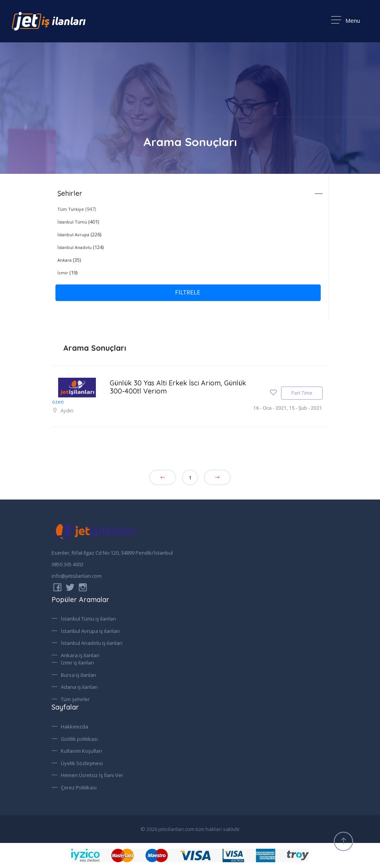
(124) (80, 247)
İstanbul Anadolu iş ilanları (92, 643)
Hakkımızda (74, 727)
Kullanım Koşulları (81, 751)
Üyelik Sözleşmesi (82, 763)
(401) (78, 222)
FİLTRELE (188, 293)
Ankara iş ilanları (80, 655)
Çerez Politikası (79, 787)
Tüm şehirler (75, 699)
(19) (67, 273)
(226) (79, 234)
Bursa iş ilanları (79, 675)
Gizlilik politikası (79, 738)
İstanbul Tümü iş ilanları (88, 619)
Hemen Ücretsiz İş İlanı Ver (92, 775)
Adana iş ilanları (79, 687)
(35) (69, 260)
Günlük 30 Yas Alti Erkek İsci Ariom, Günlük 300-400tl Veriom (166, 387)
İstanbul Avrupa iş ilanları (90, 631)
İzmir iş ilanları (77, 663)
